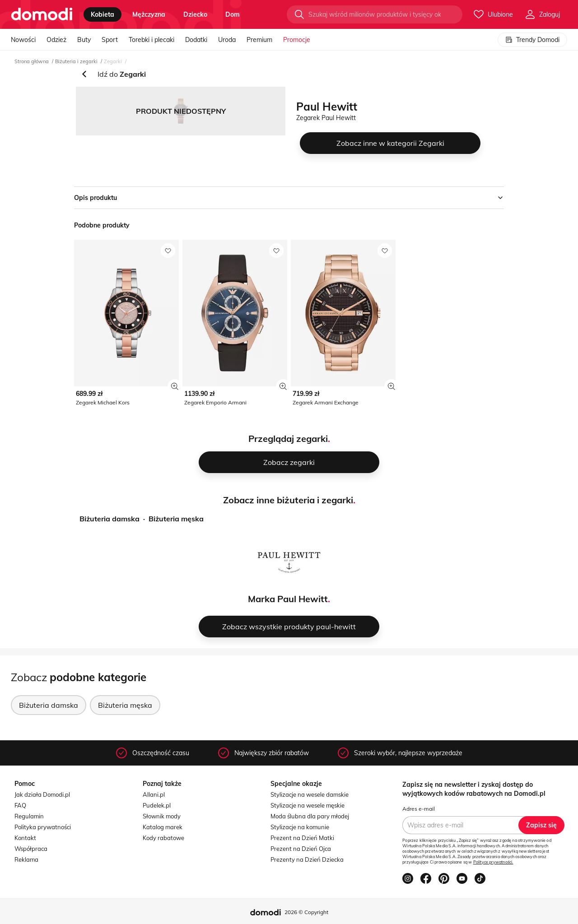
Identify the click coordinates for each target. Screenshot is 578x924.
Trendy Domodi (532, 40)
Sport (110, 40)
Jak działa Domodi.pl (42, 794)
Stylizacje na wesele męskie (308, 805)
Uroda (227, 40)
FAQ (20, 805)
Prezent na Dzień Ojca (301, 849)
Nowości (23, 40)
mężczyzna (149, 14)
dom (233, 14)
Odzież (56, 40)
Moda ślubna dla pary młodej (310, 816)
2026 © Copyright (306, 912)
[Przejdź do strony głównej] (42, 14)
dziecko (195, 14)
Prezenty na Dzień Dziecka (307, 859)
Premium (259, 40)
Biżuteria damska (110, 519)
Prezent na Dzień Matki (302, 838)
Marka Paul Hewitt (288, 599)
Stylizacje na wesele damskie (310, 794)
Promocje (297, 40)
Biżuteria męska (176, 519)
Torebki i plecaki (151, 40)
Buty (84, 40)
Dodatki (196, 40)
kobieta (103, 14)
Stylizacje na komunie (300, 827)
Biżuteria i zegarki (76, 61)
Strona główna (32, 61)
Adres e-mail (419, 809)
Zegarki (113, 61)
